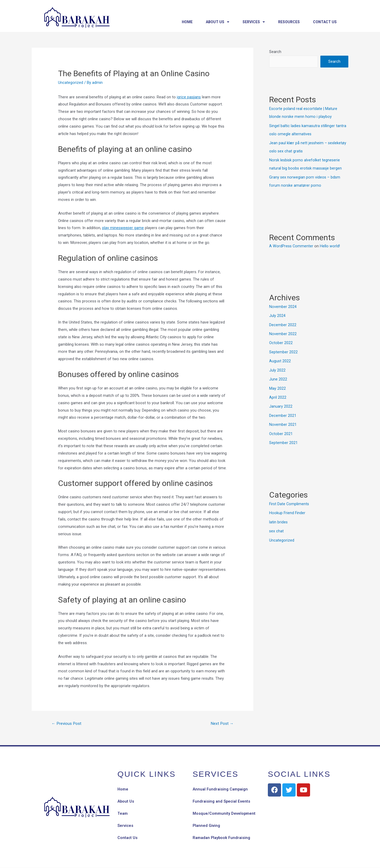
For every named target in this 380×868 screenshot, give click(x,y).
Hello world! (331, 244)
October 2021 (281, 429)
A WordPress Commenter (292, 244)
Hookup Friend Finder (288, 508)
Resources (289, 22)
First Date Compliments (290, 499)
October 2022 (281, 340)
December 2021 (283, 412)
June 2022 (278, 376)
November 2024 (283, 305)
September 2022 (283, 349)
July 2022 (277, 367)
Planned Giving (207, 826)
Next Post (221, 724)
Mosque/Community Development (224, 814)
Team (123, 814)
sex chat (277, 526)
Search (275, 52)
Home (187, 22)
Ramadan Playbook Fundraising (222, 838)
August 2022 (280, 358)
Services (254, 22)
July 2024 (277, 314)
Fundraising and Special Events (222, 802)
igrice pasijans (189, 97)
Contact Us (325, 22)
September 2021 (283, 438)
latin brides (279, 517)
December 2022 (283, 322)
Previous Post (68, 724)
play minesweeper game (123, 228)
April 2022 (278, 394)
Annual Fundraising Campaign (221, 790)
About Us (218, 22)
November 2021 (283, 421)
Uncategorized (71, 83)
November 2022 (283, 331)
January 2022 (281, 403)
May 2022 (277, 385)
